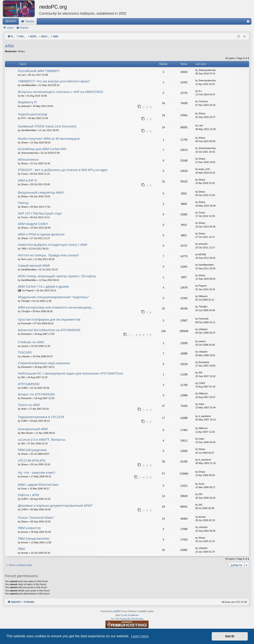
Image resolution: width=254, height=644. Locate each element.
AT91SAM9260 (29, 384)
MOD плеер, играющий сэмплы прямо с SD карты (57, 276)
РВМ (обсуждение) (32, 450)
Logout (10, 28)
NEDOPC (11, 21)
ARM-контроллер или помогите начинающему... (56, 307)
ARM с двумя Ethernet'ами (38, 484)
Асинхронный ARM (33, 429)
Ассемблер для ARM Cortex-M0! (42, 149)
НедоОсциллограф (33, 114)
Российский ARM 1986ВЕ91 (39, 71)
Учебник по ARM (31, 342)
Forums (30, 21)
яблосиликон (28, 159)
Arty (125, 615)
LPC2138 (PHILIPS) (32, 460)
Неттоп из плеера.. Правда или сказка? (48, 255)
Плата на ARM (29, 405)
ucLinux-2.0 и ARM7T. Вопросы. (42, 439)
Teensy (23, 203)
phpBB (116, 611)
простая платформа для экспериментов (49, 319)
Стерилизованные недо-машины (44, 363)
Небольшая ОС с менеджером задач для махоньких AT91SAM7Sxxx (71, 373)
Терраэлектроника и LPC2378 (41, 417)
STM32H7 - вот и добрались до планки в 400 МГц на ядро (63, 170)
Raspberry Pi (27, 102)
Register (24, 28)
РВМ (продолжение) (34, 538)
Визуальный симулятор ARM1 (41, 192)
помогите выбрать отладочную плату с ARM (53, 244)
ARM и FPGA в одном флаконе (41, 234)
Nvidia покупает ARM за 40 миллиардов (49, 138)
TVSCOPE (25, 352)
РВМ (21, 549)
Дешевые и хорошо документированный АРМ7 (55, 505)
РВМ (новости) (29, 528)
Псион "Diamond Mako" (36, 517)
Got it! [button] (230, 636)
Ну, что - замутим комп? (37, 472)
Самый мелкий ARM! (34, 265)
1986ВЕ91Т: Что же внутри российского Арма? (54, 81)
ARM (9, 46)
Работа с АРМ (28, 495)
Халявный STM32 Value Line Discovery (47, 126)
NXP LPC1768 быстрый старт (40, 213)
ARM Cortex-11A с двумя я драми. (44, 286)
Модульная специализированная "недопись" (53, 297)
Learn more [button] (140, 636)
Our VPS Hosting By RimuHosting (127, 619)
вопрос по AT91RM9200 (36, 394)
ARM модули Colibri (33, 224)
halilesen (134, 615)
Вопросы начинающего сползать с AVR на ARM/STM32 (61, 92)
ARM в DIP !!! (27, 180)
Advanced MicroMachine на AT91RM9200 (49, 330)
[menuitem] (248, 21)
